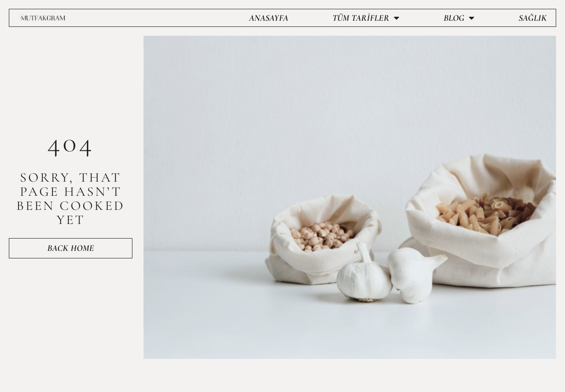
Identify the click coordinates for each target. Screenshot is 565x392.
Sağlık (533, 18)
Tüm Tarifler (366, 18)
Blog (459, 18)
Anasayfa (269, 18)
